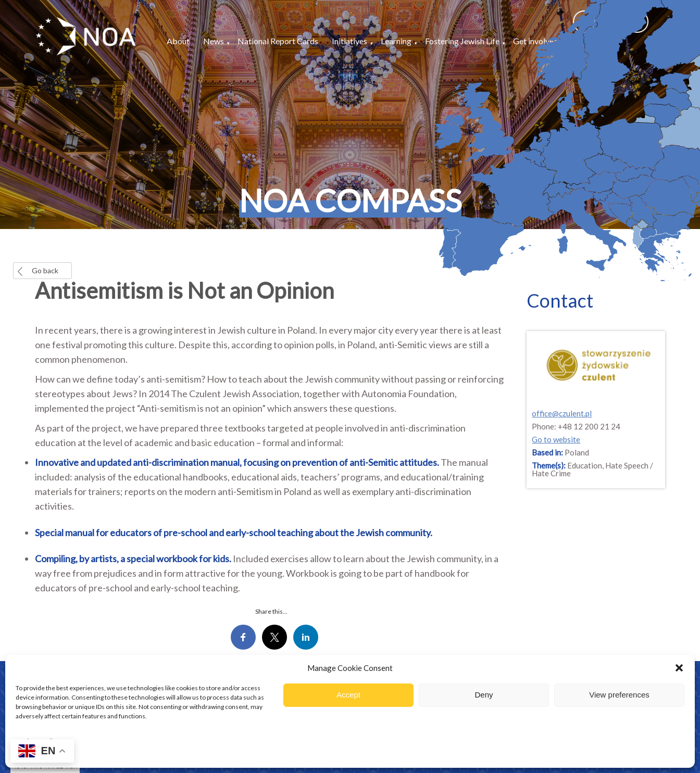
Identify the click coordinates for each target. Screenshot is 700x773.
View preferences (619, 695)
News (214, 41)
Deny (484, 695)
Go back (45, 270)
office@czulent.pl (562, 413)
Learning (396, 41)
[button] (679, 668)
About (178, 41)
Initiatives (349, 41)
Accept (348, 695)
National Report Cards (278, 41)
